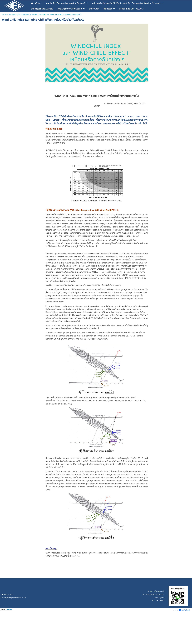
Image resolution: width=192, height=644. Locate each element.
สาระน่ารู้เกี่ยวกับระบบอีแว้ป (21, 14)
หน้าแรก (5, 14)
